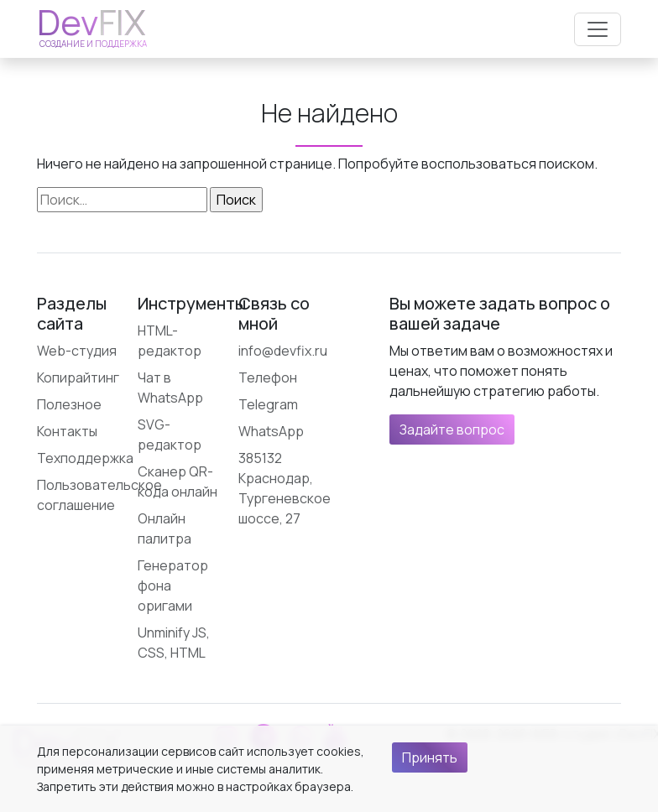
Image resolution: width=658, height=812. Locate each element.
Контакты (67, 431)
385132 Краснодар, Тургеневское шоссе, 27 (285, 488)
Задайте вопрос (452, 429)
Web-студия (77, 351)
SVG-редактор (170, 435)
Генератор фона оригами (173, 586)
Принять (430, 757)
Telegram (268, 404)
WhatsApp (271, 431)
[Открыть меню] (598, 29)
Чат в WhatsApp (170, 388)
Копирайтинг (78, 377)
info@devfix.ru (283, 351)
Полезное (69, 404)
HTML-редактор (170, 341)
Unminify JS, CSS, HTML (174, 643)
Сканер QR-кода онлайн (178, 481)
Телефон (268, 377)
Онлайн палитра (164, 528)
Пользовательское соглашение (99, 495)
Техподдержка (85, 458)
